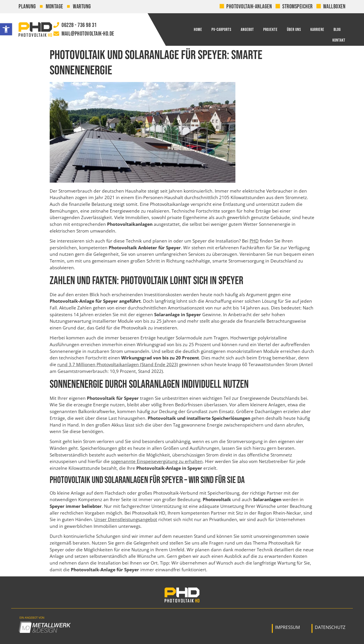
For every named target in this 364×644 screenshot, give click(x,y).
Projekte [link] (270, 30)
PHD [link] (254, 241)
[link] (6, 29)
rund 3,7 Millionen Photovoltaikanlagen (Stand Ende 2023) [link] (118, 365)
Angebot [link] (247, 30)
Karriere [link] (317, 30)
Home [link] (198, 30)
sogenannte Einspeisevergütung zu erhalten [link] (157, 461)
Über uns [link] (294, 30)
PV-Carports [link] (221, 30)
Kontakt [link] (339, 40)
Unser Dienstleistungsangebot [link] (126, 519)
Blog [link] (337, 30)
